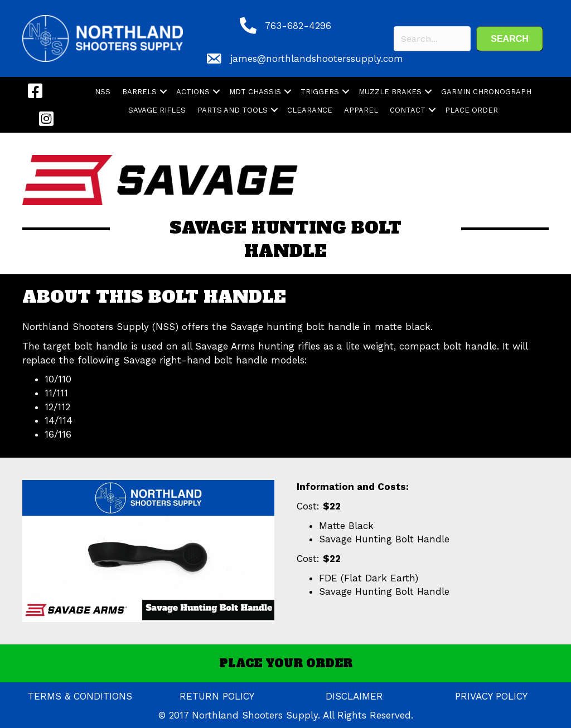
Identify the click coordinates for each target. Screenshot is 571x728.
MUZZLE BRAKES (390, 92)
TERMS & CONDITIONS (80, 696)
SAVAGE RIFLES (157, 110)
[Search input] (432, 39)
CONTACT (408, 110)
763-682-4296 (298, 26)
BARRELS (139, 92)
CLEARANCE (310, 110)
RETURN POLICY (217, 696)
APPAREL (361, 110)
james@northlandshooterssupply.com (317, 59)
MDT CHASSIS (255, 92)
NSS (103, 92)
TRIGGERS (320, 92)
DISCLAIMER (354, 696)
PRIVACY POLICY (491, 696)
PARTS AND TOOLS (233, 110)
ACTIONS (193, 92)
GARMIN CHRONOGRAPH (486, 92)
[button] (510, 39)
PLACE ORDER (471, 110)
